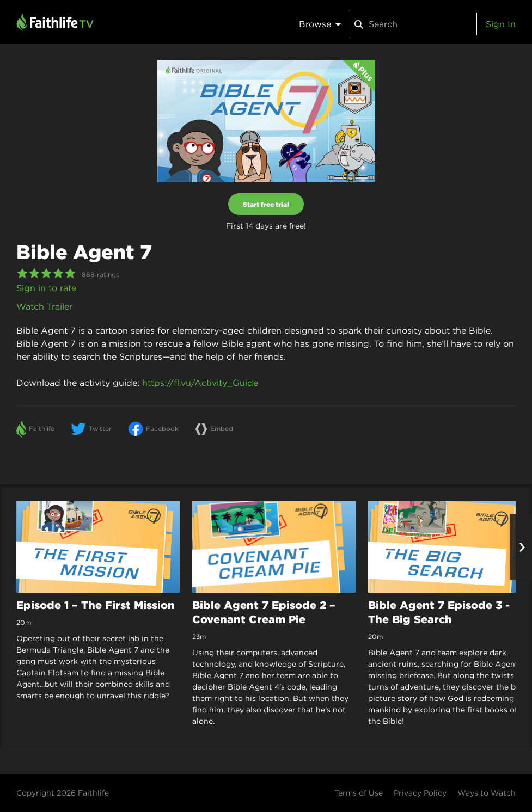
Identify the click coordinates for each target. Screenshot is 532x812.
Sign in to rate (46, 288)
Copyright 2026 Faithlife (63, 793)
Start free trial (266, 204)
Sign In (501, 24)
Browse (320, 24)
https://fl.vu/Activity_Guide (200, 383)
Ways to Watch (487, 793)
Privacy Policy (420, 793)
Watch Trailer (44, 306)
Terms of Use (359, 793)
